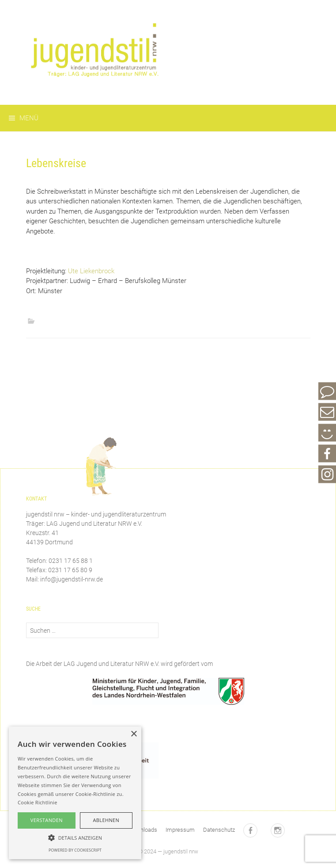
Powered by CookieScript (75, 850)
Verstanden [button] (47, 820)
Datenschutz (219, 830)
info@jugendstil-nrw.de (72, 579)
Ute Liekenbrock (91, 271)
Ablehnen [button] (106, 820)
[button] (75, 837)
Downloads (143, 830)
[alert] (75, 793)
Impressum (180, 830)
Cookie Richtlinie (38, 802)
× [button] (134, 734)
